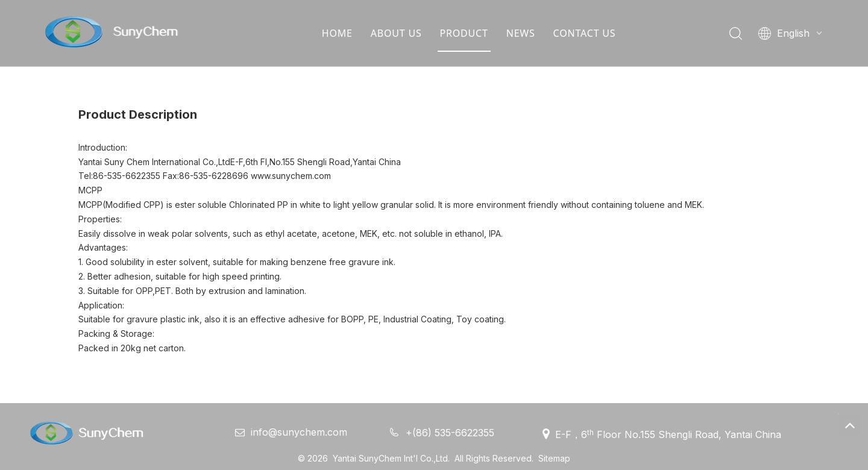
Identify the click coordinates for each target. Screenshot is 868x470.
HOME (337, 33)
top (849, 425)
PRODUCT (464, 33)
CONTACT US (584, 33)
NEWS (520, 33)
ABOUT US (396, 33)
